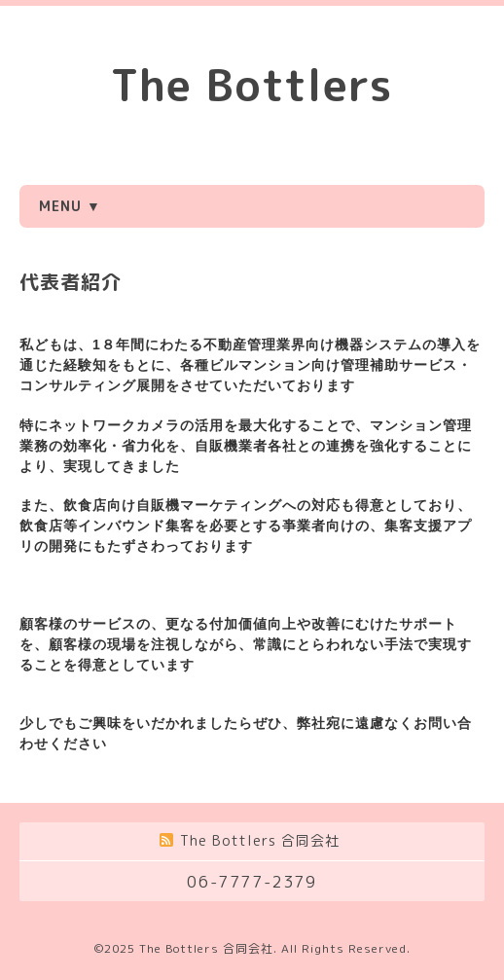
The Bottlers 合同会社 (206, 948)
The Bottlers (252, 85)
